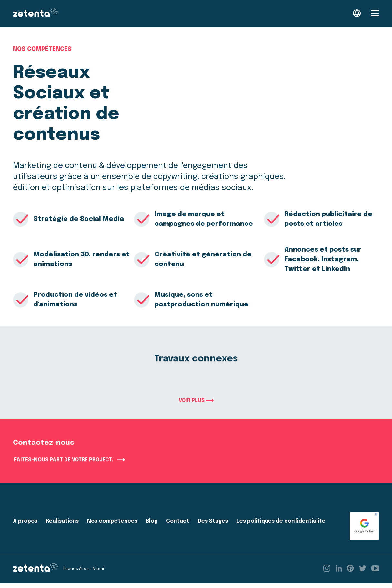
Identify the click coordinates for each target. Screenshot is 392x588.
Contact (178, 526)
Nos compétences (42, 49)
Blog (152, 526)
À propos (25, 526)
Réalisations (62, 526)
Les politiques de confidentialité (281, 526)
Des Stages (213, 526)
